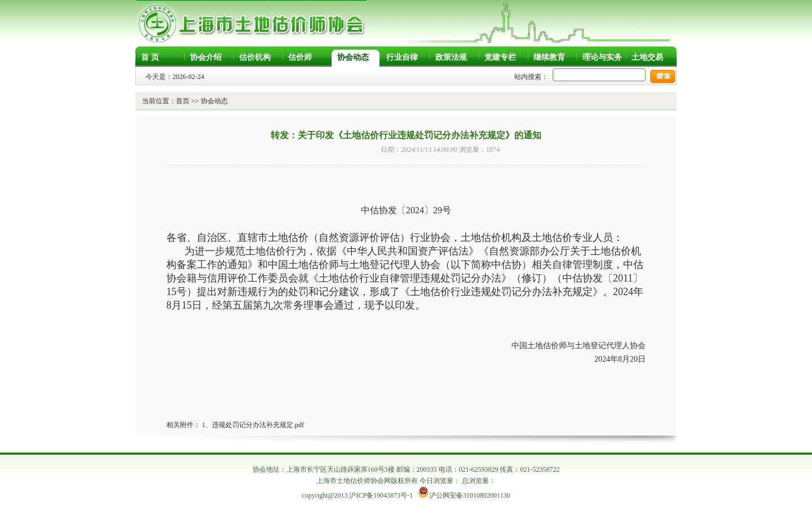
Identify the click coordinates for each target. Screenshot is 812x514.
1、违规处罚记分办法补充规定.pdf (253, 425)
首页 (183, 101)
